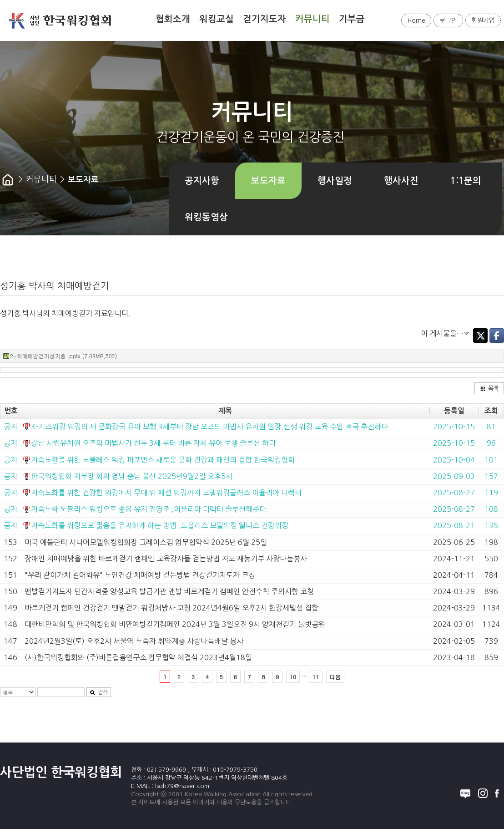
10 (293, 677)
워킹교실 (217, 19)
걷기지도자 (265, 19)
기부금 (352, 19)
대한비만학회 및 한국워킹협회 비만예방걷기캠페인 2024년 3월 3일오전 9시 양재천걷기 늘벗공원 (175, 624)
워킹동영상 (206, 217)
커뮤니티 (312, 19)
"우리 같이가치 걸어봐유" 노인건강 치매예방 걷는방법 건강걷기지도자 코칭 (140, 575)
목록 (489, 389)
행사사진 (401, 181)
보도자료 (268, 181)
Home (416, 20)
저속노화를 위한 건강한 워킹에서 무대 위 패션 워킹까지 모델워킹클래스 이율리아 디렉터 (166, 493)
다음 (335, 677)
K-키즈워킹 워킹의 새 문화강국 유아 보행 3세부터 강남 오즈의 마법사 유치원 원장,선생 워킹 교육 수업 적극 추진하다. (211, 427)
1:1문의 (466, 181)
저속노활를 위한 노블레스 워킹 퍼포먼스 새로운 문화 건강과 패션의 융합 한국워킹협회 (163, 460)
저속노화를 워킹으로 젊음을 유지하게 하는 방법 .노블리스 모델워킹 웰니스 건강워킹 (160, 525)
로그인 (448, 20)
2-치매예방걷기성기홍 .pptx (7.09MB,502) (63, 356)
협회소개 (173, 19)
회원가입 (483, 20)
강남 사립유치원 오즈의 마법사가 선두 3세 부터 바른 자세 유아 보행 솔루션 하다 (153, 443)
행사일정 (335, 181)
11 (316, 677)
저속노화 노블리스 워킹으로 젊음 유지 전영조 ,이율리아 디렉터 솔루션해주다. (150, 509)
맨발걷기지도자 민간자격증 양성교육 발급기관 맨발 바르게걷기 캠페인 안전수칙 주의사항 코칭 (169, 591)
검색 (99, 693)
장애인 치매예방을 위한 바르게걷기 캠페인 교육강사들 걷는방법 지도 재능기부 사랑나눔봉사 (166, 559)
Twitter (480, 336)
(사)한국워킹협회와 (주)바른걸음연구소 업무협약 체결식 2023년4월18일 (138, 657)
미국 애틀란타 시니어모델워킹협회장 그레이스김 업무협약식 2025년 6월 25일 (146, 542)
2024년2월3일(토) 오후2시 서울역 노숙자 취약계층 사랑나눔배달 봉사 (134, 641)
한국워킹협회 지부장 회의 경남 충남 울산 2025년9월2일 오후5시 (132, 476)
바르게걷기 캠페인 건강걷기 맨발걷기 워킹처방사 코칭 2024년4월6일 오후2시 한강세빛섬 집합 (171, 608)
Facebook (497, 336)
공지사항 (202, 181)
